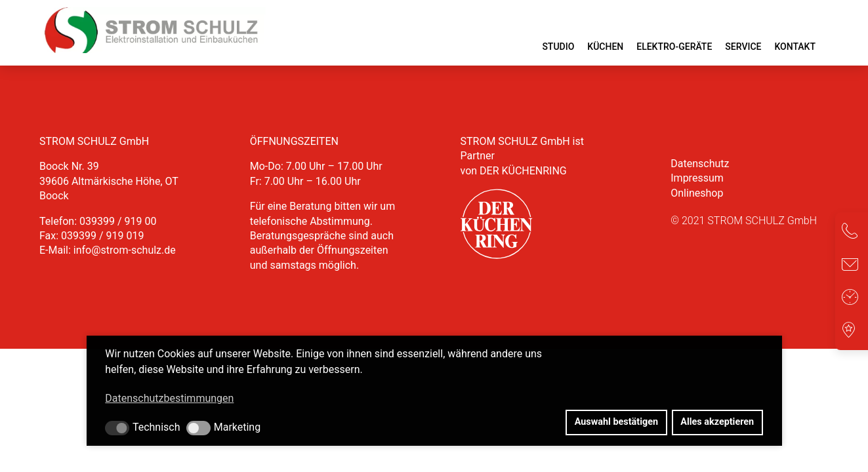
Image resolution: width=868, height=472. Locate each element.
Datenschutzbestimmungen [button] (169, 398)
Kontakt (795, 47)
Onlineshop (697, 193)
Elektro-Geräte (674, 47)
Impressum (697, 178)
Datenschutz (700, 164)
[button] (117, 428)
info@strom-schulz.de (125, 250)
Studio (558, 47)
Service (743, 47)
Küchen (605, 47)
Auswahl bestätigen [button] (616, 422)
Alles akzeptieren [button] (717, 422)
